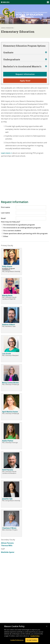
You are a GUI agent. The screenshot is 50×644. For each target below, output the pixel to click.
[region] (25, 634)
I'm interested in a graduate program (19, 225)
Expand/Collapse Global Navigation (48, 2)
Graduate (8, 52)
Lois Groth (7, 354)
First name (6, 207)
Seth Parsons (8, 470)
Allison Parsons (7, 543)
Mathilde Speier (8, 552)
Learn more (6, 153)
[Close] (47, 626)
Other (6, 236)
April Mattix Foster (10, 412)
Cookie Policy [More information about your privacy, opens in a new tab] (35, 636)
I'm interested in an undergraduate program (22, 228)
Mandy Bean (7, 296)
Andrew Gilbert (9, 325)
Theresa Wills (7, 545)
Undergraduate (12, 59)
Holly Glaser (7, 266)
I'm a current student (12, 231)
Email (3, 218)
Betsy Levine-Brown (10, 383)
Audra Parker (8, 441)
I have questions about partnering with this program (25, 233)
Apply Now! (25, 81)
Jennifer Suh (7, 499)
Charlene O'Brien (9, 528)
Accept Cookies (32, 640)
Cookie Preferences (17, 640)
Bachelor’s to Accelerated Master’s (22, 66)
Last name (5, 213)
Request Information (25, 74)
